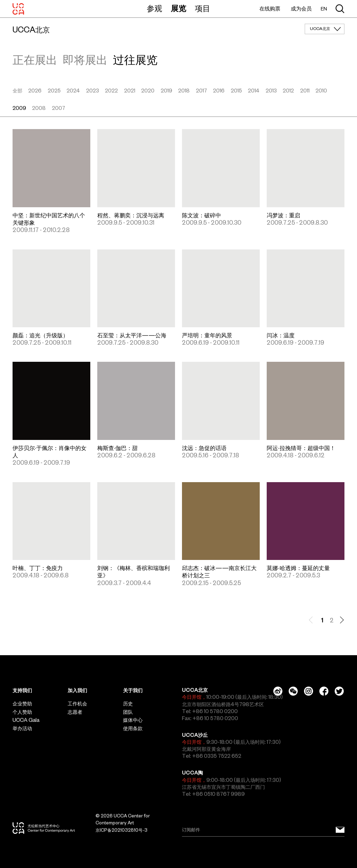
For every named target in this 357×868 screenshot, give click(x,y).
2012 (288, 91)
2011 (305, 91)
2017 (202, 91)
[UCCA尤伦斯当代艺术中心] (18, 9)
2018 (184, 91)
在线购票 (270, 9)
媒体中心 (133, 720)
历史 (128, 704)
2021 (130, 91)
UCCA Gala (26, 720)
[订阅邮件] (340, 830)
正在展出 (35, 60)
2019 (166, 91)
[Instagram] (309, 691)
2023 (93, 91)
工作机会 (77, 704)
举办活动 (22, 728)
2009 (19, 108)
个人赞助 (22, 712)
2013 (271, 91)
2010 (321, 91)
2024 (73, 91)
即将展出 (85, 60)
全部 (17, 91)
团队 (128, 712)
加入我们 (77, 690)
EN (324, 9)
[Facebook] (324, 691)
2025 (54, 91)
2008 (39, 108)
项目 (203, 8)
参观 (154, 8)
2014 (254, 91)
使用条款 (133, 728)
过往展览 (135, 60)
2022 (111, 91)
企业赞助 (22, 704)
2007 (59, 108)
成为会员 (301, 9)
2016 (219, 91)
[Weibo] (278, 691)
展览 (178, 8)
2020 (148, 91)
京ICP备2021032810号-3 (121, 830)
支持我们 (22, 690)
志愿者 (75, 712)
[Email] (263, 830)
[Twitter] (339, 691)
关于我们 (133, 690)
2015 (236, 91)
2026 (35, 91)
